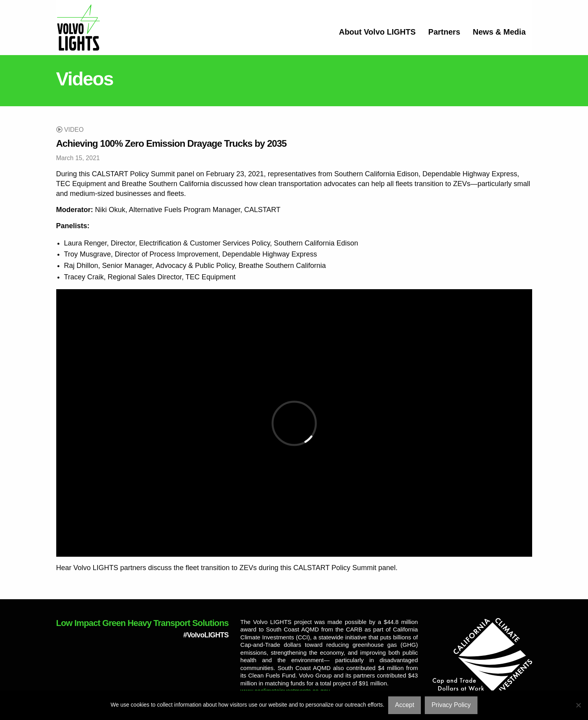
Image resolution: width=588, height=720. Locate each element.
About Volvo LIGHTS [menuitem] (377, 32)
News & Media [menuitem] (499, 32)
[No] (578, 705)
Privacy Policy (451, 705)
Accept (405, 705)
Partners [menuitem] (444, 32)
